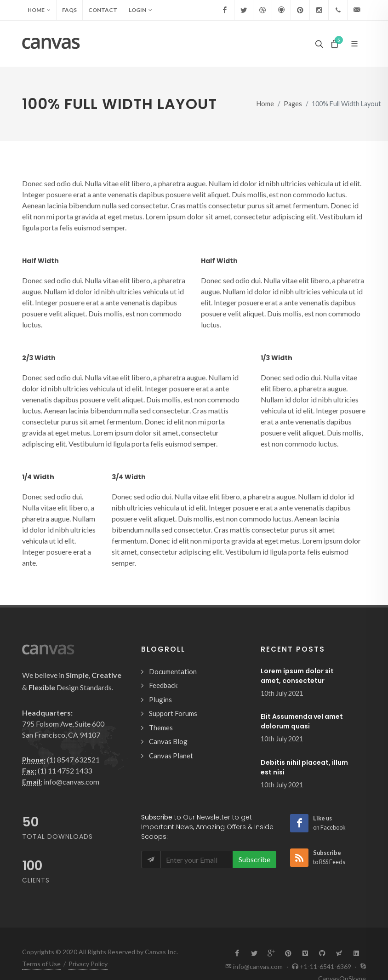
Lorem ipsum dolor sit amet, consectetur (297, 676)
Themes (161, 728)
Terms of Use (41, 941)
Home (39, 10)
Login (140, 10)
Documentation (173, 671)
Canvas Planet (171, 756)
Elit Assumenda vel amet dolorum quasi (302, 721)
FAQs (69, 10)
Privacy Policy (88, 941)
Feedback (163, 685)
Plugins (160, 699)
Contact (103, 10)
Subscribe (254, 859)
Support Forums (173, 713)
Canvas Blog (168, 741)
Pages (293, 104)
